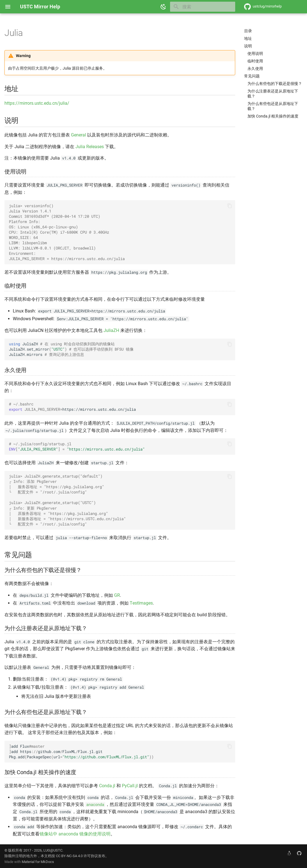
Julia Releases (90, 147)
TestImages (141, 603)
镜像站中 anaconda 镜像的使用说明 (75, 834)
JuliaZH (111, 330)
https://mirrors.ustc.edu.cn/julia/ (37, 103)
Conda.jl (107, 786)
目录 (248, 31)
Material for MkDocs (38, 862)
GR (117, 595)
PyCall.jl (130, 786)
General (78, 135)
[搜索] (203, 7)
